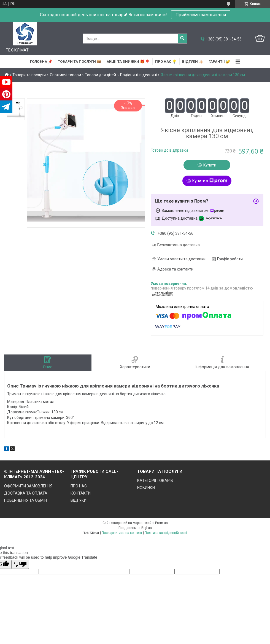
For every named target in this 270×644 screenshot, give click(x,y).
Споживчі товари (65, 75)
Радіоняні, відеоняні (138, 75)
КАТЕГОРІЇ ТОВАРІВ (155, 481)
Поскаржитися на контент (122, 533)
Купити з (210, 181)
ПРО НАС (79, 486)
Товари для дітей (100, 75)
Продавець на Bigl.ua (135, 528)
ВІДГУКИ (79, 500)
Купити (210, 165)
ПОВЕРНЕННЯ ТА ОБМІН (25, 500)
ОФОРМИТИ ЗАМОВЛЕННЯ (28, 486)
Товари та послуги (29, 75)
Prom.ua (161, 523)
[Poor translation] (20, 564)
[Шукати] (182, 39)
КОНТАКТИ (81, 493)
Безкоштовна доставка (179, 245)
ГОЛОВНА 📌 (41, 62)
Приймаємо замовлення (201, 15)
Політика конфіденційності (166, 533)
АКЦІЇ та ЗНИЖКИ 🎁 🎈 (128, 62)
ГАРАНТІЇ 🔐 (219, 62)
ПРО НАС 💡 (166, 62)
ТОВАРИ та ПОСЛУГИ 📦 (79, 62)
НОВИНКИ (146, 488)
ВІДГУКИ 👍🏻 (193, 62)
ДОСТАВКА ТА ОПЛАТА (26, 493)
